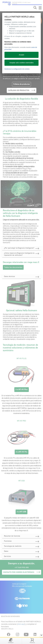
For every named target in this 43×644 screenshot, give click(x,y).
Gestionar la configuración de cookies (17, 69)
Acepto (22, 55)
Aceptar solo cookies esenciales (22, 63)
